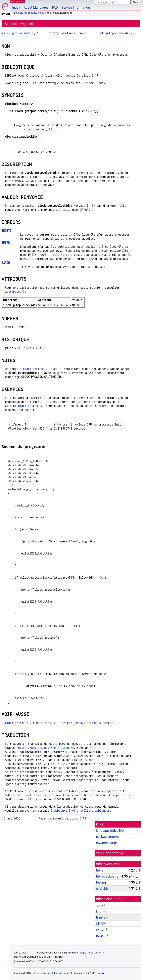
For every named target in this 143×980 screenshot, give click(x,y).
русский (102, 936)
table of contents (110, 853)
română (102, 929)
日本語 (101, 923)
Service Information (76, 8)
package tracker (107, 837)
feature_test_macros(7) (32, 129)
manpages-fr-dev (35, 13)
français (102, 917)
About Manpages (36, 8)
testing (101, 882)
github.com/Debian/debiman (54, 973)
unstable (18, 13)
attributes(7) (16, 292)
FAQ (55, 8)
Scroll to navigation (19, 24)
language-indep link (110, 831)
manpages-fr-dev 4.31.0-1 (89, 953)
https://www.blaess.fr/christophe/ (45, 748)
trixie (100, 870)
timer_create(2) (45, 723)
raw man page (106, 843)
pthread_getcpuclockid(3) (80, 723)
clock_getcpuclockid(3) (20, 33)
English (101, 911)
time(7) (109, 723)
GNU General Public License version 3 (34, 795)
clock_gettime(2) (36, 369)
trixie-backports (107, 876)
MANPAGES (18, 2)
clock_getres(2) (17, 723)
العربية (101, 905)
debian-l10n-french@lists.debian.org (83, 811)
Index (16, 8)
